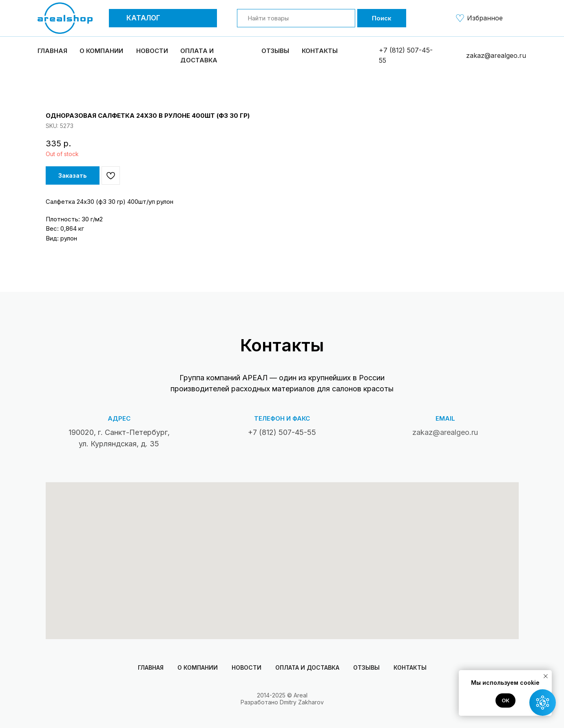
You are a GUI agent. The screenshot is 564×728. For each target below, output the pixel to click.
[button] (119, 18)
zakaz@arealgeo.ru (496, 55)
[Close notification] (546, 676)
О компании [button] (101, 51)
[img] (460, 18)
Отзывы (275, 51)
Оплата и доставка (307, 667)
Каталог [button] (143, 18)
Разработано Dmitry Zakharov (282, 702)
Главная (52, 51)
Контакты (320, 51)
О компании (198, 667)
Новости (152, 51)
